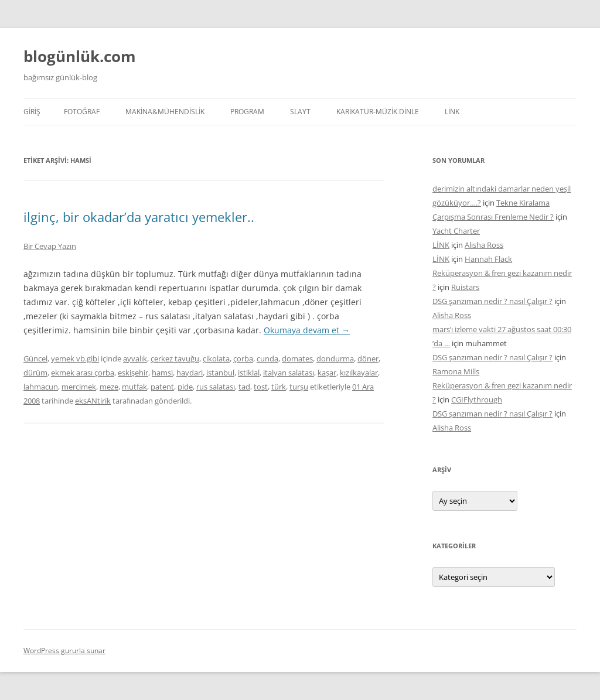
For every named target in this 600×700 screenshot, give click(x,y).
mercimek (79, 387)
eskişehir (133, 373)
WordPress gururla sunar (64, 651)
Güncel (35, 358)
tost (261, 387)
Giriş (32, 112)
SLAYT (300, 112)
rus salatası (216, 387)
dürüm (35, 373)
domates (297, 358)
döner (368, 358)
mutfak (134, 387)
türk (279, 387)
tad (244, 387)
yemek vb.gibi (75, 358)
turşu (299, 387)
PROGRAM (247, 112)
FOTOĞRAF (82, 112)
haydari (190, 373)
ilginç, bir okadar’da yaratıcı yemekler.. (139, 217)
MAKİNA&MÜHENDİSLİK (165, 112)
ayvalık (135, 358)
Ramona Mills (456, 371)
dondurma (335, 358)
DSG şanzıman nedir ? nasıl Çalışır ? (492, 301)
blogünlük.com (80, 56)
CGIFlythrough (477, 399)
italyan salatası (289, 373)
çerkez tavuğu (175, 358)
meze (109, 387)
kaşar (327, 373)
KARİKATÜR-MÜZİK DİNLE (378, 112)
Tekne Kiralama (523, 203)
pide (185, 387)
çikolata (216, 358)
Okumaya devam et (307, 330)
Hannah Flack (488, 259)
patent (162, 387)
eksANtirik (93, 401)
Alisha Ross (484, 245)
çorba (243, 358)
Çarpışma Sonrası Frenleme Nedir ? (493, 217)
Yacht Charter (456, 231)
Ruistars (465, 287)
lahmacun (41, 387)
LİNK (452, 112)
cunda (267, 358)
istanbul (220, 373)
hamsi (162, 373)
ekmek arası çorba (83, 373)
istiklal (249, 373)
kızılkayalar (359, 373)
